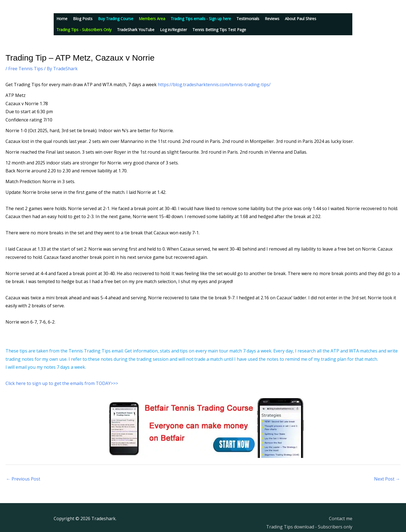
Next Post (387, 479)
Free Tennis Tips (26, 69)
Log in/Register (173, 30)
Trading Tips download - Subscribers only (309, 527)
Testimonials (248, 19)
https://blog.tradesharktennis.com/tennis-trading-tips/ (214, 85)
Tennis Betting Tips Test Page (219, 30)
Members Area (152, 19)
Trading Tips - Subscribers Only (84, 30)
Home (62, 19)
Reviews (272, 19)
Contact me (341, 519)
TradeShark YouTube (136, 30)
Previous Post (23, 479)
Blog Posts (83, 19)
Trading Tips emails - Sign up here (201, 19)
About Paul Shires (301, 19)
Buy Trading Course (116, 19)
